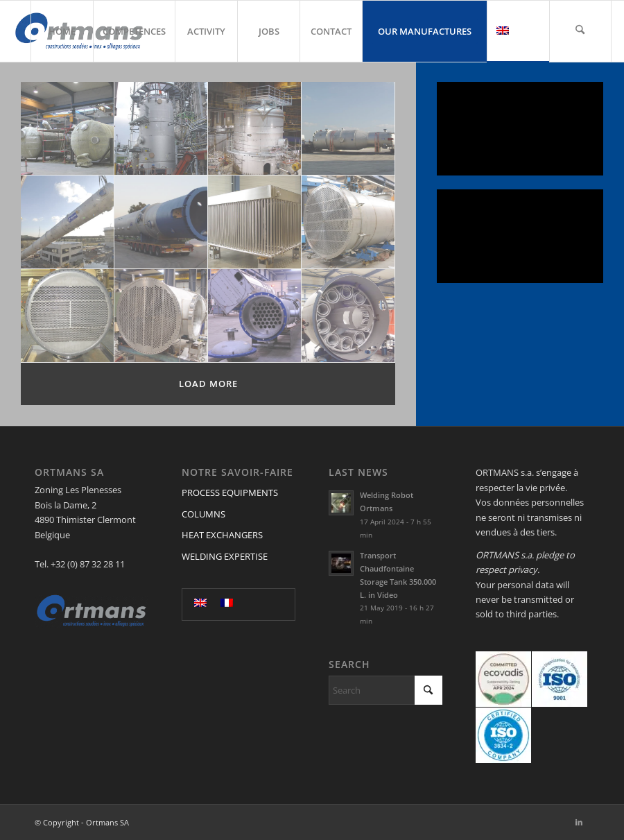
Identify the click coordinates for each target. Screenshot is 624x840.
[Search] (580, 31)
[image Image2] (161, 316)
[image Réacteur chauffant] (348, 316)
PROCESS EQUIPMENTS (230, 492)
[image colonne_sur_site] (255, 129)
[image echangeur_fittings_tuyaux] (348, 222)
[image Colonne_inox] (68, 222)
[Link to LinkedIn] (579, 822)
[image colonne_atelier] (68, 129)
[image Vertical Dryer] (255, 222)
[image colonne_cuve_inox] (161, 222)
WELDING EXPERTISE (225, 556)
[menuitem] (62, 31)
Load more (208, 384)
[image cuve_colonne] (348, 129)
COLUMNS (203, 514)
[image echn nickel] (255, 316)
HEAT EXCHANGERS (222, 535)
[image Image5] (68, 316)
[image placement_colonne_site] (161, 129)
